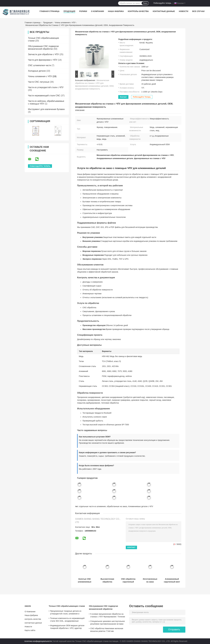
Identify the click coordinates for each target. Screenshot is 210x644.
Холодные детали (37, 71)
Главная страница (49, 11)
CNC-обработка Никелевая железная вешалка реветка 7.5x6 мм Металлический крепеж (107, 630)
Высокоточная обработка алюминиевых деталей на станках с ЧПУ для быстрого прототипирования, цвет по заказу (107, 580)
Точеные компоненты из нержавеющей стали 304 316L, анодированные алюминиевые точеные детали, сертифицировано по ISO (67, 620)
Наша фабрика (116, 11)
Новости (184, 11)
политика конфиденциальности (38, 641)
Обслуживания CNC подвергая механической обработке (103, 608)
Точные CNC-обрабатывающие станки (67, 606)
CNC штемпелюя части (40, 65)
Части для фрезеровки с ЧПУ (43, 60)
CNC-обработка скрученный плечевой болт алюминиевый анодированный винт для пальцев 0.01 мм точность (128, 580)
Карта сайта (30, 630)
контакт (123, 97)
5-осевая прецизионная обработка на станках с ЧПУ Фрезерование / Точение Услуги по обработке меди (108, 616)
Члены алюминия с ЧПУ (65, 23)
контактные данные (164, 11)
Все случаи (198, 11)
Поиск (145, 3)
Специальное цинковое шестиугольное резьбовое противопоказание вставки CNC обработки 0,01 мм (108, 623)
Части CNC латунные (39, 82)
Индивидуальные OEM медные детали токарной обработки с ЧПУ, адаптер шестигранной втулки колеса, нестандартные (67, 627)
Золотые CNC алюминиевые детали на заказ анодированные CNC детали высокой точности (85, 580)
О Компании (97, 11)
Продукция (69, 11)
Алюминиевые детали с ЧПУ (141, 506)
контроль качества (138, 11)
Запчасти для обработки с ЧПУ (43, 54)
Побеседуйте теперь (162, 3)
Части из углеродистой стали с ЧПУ (46, 87)
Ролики (83, 11)
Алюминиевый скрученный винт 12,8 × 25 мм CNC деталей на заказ (172, 580)
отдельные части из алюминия (92, 506)
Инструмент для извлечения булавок (46, 109)
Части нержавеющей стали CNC (44, 96)
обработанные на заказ (117, 506)
